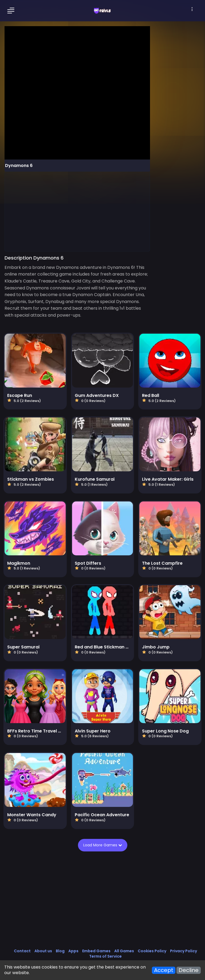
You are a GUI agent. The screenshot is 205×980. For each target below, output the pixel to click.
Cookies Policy (152, 951)
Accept (164, 970)
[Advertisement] (77, 211)
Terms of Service (105, 956)
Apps (73, 951)
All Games (124, 951)
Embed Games (96, 951)
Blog (60, 951)
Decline (189, 970)
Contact (22, 951)
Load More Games (103, 845)
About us (43, 951)
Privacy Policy (184, 951)
